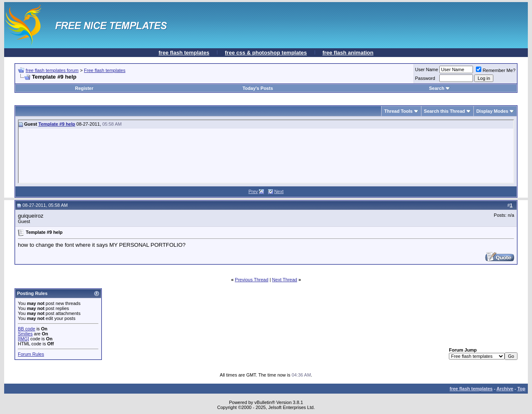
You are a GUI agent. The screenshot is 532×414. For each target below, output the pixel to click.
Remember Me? (496, 70)
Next (279, 191)
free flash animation (348, 53)
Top (521, 389)
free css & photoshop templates (266, 53)
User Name (427, 69)
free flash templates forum (52, 70)
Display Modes (492, 111)
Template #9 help (57, 124)
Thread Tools (398, 111)
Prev (253, 191)
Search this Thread (445, 111)
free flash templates (184, 53)
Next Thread (285, 280)
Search (440, 88)
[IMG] (23, 339)
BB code (27, 329)
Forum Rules (31, 354)
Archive (505, 389)
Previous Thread (252, 280)
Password (425, 78)
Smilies (25, 334)
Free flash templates (105, 70)
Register (84, 88)
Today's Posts (257, 88)
